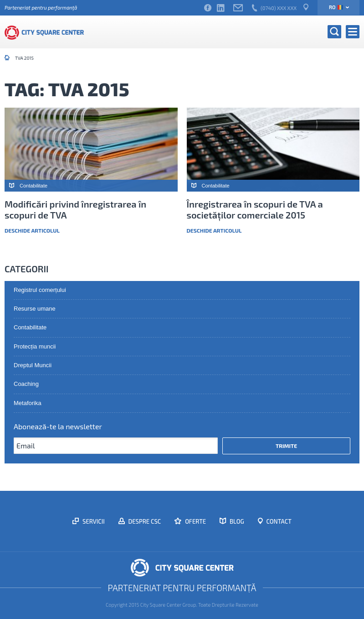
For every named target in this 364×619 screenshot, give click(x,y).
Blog (236, 521)
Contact (278, 521)
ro (336, 7)
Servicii (93, 521)
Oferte (195, 521)
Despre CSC (144, 521)
